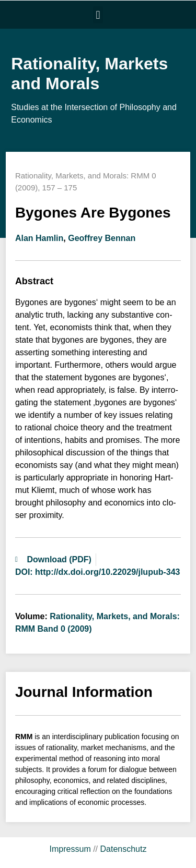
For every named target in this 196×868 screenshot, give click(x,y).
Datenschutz (123, 849)
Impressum (70, 849)
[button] (98, 15)
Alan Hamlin (39, 238)
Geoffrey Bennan (102, 238)
